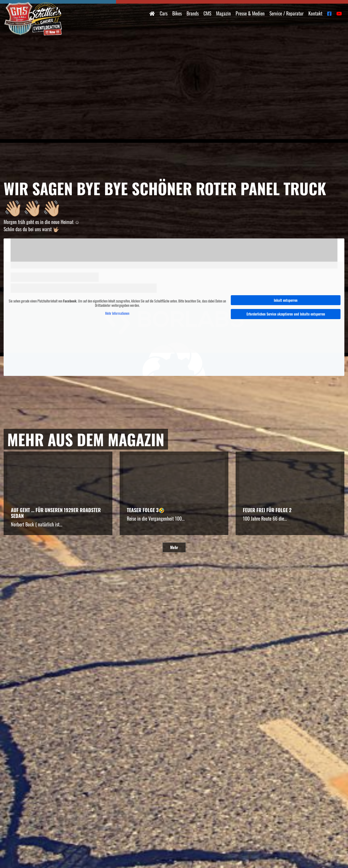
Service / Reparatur (286, 13)
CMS (207, 13)
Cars (164, 13)
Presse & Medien (250, 13)
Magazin (223, 13)
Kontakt (315, 13)
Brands (193, 13)
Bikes (177, 13)
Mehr (174, 547)
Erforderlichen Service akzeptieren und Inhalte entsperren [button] (286, 314)
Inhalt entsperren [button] (286, 300)
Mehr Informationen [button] (117, 313)
